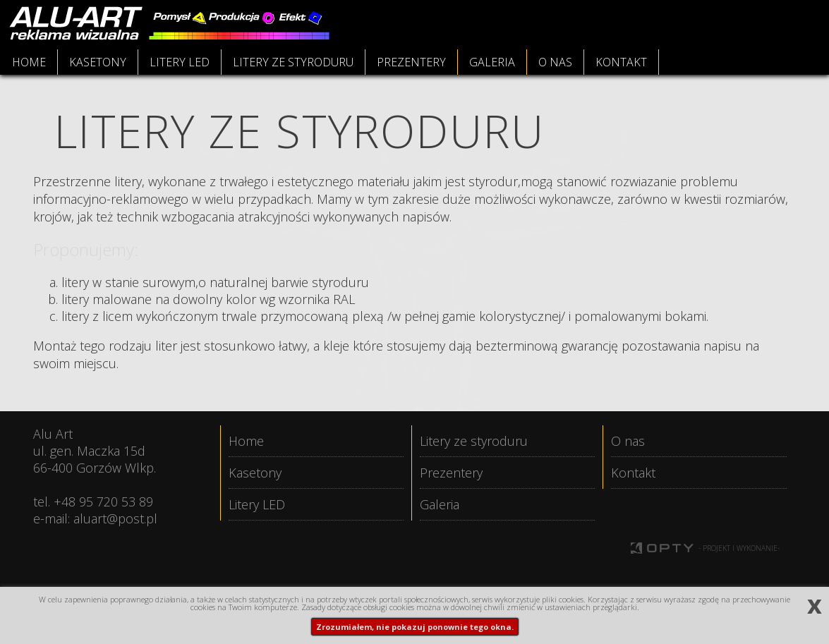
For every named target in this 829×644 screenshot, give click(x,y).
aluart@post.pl (115, 518)
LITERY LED (180, 62)
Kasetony (255, 473)
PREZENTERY (411, 62)
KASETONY (98, 62)
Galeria (440, 504)
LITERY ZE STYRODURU (293, 62)
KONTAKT (621, 62)
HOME (29, 62)
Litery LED (257, 504)
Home (246, 441)
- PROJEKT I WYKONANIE (739, 549)
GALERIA (492, 62)
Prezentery (451, 473)
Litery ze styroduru (474, 441)
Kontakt (633, 473)
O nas (628, 441)
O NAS (555, 62)
